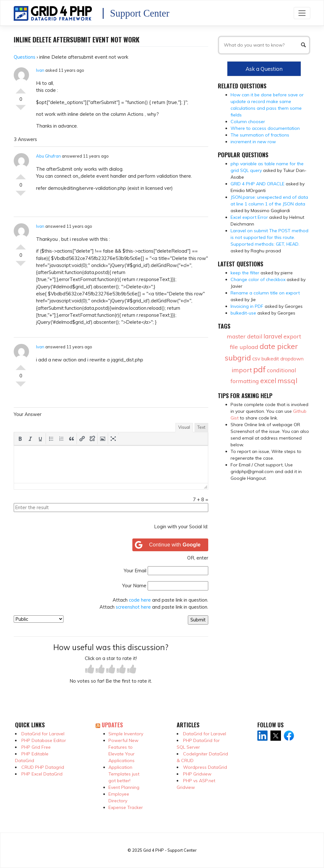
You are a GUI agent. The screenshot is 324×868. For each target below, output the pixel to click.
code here (140, 600)
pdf (259, 369)
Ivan (40, 70)
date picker (279, 346)
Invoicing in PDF (247, 306)
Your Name (134, 586)
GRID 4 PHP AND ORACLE (258, 184)
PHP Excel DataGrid (42, 774)
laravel (273, 336)
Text (201, 427)
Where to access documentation (265, 128)
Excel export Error (249, 217)
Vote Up (21, 88)
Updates (112, 725)
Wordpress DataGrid (205, 767)
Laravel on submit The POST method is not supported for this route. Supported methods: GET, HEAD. (269, 237)
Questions (25, 57)
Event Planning (124, 787)
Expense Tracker (126, 807)
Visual (184, 427)
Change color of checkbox (258, 279)
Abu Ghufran (48, 156)
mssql (287, 381)
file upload (244, 347)
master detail (245, 336)
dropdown (292, 359)
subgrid (238, 358)
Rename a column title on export (265, 293)
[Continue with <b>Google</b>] (170, 545)
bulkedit (270, 359)
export (292, 336)
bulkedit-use (243, 313)
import (242, 370)
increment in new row (253, 142)
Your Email (135, 571)
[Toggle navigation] (302, 13)
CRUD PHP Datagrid (43, 767)
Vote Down (21, 110)
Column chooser (248, 122)
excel (268, 381)
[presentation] (20, 439)
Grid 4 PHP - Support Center (170, 850)
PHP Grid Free (36, 747)
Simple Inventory (126, 734)
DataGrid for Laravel (43, 734)
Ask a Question (264, 69)
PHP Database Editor (44, 740)
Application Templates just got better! (124, 774)
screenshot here (133, 607)
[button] (20, 439)
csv (256, 358)
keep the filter (245, 273)
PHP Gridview (197, 774)
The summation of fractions (260, 135)
